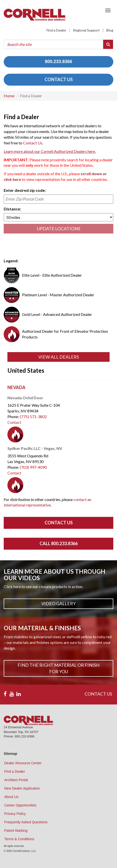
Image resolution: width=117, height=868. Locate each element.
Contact (14, 422)
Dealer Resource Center (23, 763)
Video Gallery (58, 603)
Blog (110, 30)
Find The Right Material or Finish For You (58, 668)
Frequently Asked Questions (26, 822)
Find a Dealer (56, 30)
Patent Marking (16, 831)
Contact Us (33, 143)
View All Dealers (59, 357)
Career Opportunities (20, 805)
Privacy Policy (15, 814)
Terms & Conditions (19, 839)
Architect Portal (16, 780)
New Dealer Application (22, 788)
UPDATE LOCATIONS (58, 229)
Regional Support (86, 30)
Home (9, 96)
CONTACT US (59, 79)
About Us (11, 797)
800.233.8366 (58, 62)
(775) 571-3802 (33, 417)
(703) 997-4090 (33, 467)
